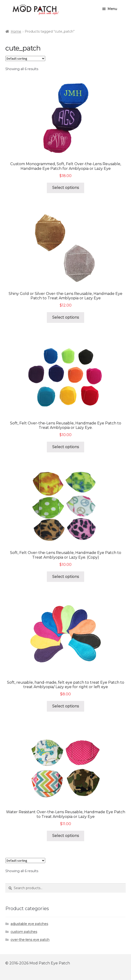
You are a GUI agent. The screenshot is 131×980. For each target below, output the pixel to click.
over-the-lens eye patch (30, 940)
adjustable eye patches (29, 924)
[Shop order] (25, 58)
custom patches (24, 932)
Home (16, 31)
